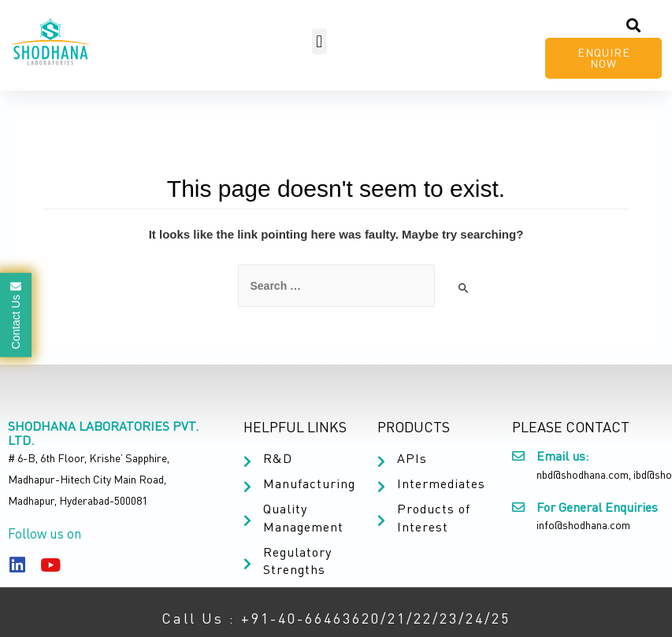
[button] (319, 41)
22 (423, 618)
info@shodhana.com (583, 525)
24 (475, 618)
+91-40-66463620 (311, 618)
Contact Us (16, 315)
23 (449, 618)
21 (397, 618)
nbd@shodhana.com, (584, 474)
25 (501, 618)
